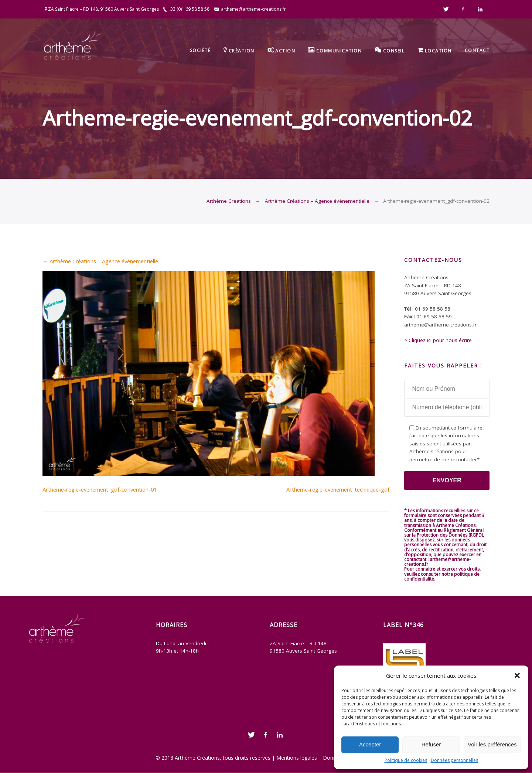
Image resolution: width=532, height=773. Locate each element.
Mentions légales (297, 758)
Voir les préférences (492, 744)
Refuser (431, 744)
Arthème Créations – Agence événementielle (317, 201)
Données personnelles (454, 760)
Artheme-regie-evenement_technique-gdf (338, 489)
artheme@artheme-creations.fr (253, 9)
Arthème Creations (229, 201)
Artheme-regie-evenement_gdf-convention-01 (100, 489)
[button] (517, 675)
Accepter (370, 744)
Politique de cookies (406, 760)
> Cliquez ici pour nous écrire (438, 340)
